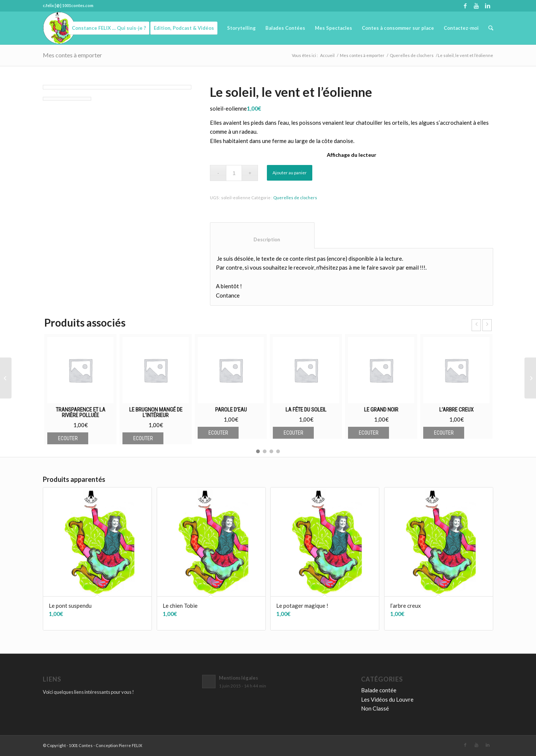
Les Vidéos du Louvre (387, 699)
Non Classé (375, 708)
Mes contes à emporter (72, 55)
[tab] (262, 235)
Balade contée (379, 690)
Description (262, 240)
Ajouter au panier (290, 173)
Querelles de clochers (412, 55)
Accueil (327, 55)
